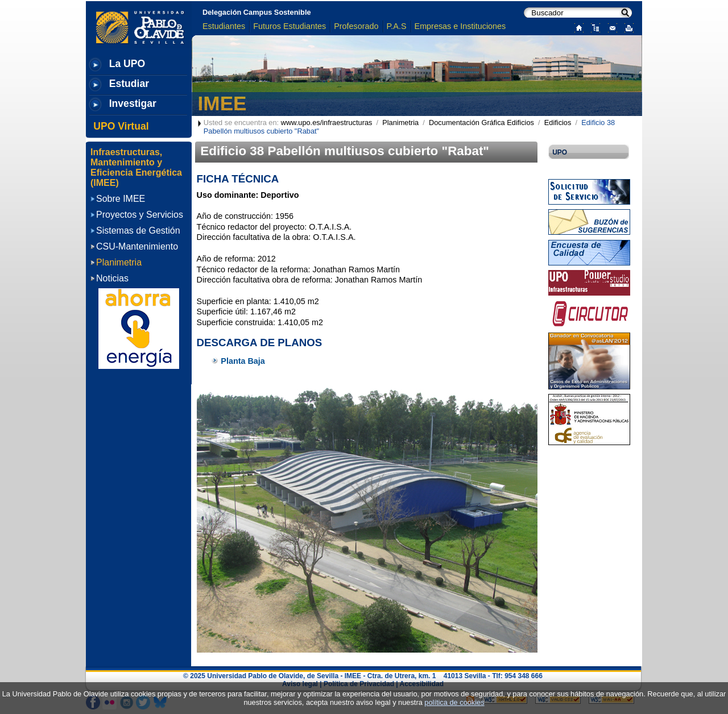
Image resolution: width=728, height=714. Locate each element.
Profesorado (356, 26)
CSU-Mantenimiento (137, 246)
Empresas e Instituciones (460, 26)
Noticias (112, 278)
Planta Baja (243, 361)
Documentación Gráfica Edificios (481, 123)
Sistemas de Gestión (138, 231)
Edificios (558, 123)
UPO (560, 152)
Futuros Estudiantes (289, 26)
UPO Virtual (121, 126)
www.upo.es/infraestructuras (327, 123)
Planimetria (400, 123)
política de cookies (454, 702)
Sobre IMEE (121, 199)
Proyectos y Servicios (140, 215)
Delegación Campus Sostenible (257, 12)
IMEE (222, 103)
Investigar (133, 103)
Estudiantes (224, 26)
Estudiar (129, 84)
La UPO (127, 64)
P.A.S (397, 26)
